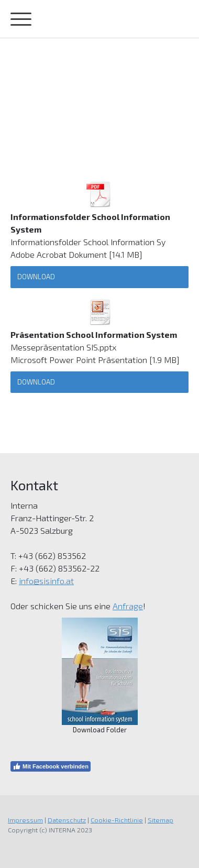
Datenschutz (67, 820)
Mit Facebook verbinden (51, 766)
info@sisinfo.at (46, 581)
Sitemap (161, 820)
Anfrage (128, 606)
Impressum (25, 820)
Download (36, 277)
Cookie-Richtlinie (117, 820)
